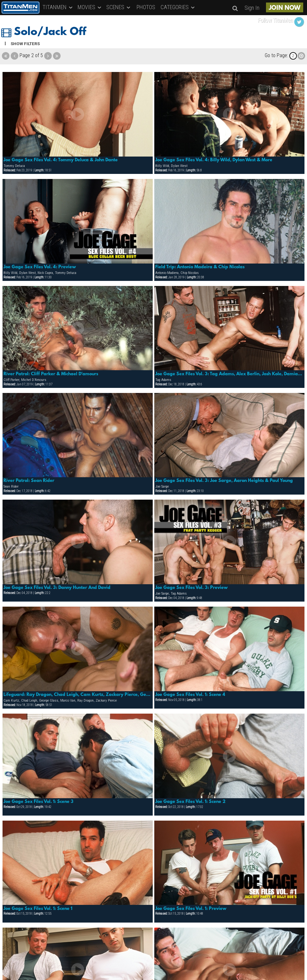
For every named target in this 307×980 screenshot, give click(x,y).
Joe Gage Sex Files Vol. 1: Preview (191, 909)
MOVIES (90, 7)
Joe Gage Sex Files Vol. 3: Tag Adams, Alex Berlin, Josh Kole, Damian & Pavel (229, 374)
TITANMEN (58, 7)
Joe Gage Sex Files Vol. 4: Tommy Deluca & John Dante (61, 160)
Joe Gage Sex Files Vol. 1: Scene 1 (38, 909)
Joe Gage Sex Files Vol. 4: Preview (40, 267)
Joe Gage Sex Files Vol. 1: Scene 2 (190, 802)
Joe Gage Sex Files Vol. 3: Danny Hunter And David (57, 588)
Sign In (252, 8)
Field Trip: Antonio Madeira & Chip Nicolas (200, 267)
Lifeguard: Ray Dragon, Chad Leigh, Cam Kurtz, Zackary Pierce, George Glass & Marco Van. (78, 695)
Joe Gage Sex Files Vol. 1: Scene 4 (190, 695)
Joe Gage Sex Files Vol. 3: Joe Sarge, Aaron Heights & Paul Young (224, 481)
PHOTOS (146, 7)
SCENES (119, 7)
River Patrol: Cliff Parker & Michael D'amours (51, 374)
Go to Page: (276, 55)
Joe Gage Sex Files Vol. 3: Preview (192, 588)
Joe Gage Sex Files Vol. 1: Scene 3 (38, 802)
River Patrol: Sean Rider (29, 481)
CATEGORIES (178, 7)
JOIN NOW (285, 8)
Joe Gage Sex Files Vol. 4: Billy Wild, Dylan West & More (214, 160)
